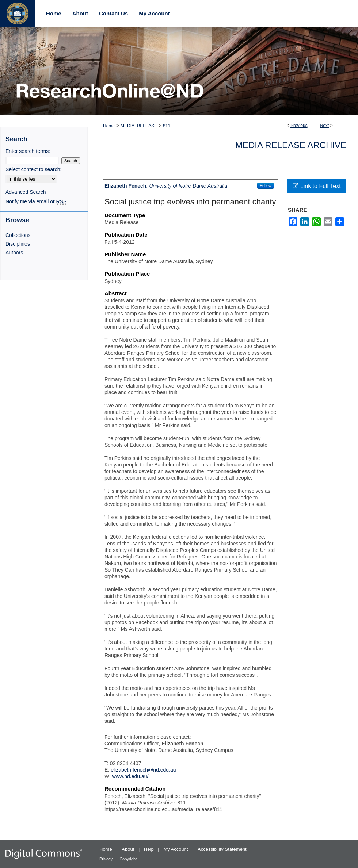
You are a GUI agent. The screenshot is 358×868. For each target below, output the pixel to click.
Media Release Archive (291, 145)
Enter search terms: (28, 151)
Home (109, 126)
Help (149, 849)
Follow (266, 185)
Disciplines (18, 244)
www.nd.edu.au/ (130, 776)
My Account (176, 849)
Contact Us (113, 13)
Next (325, 126)
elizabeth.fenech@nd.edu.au (143, 770)
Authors (14, 253)
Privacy (106, 859)
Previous (299, 126)
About (129, 849)
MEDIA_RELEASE (139, 126)
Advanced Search (26, 192)
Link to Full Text (317, 186)
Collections (18, 235)
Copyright (128, 859)
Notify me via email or (36, 201)
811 (167, 126)
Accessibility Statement (222, 849)
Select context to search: (33, 169)
